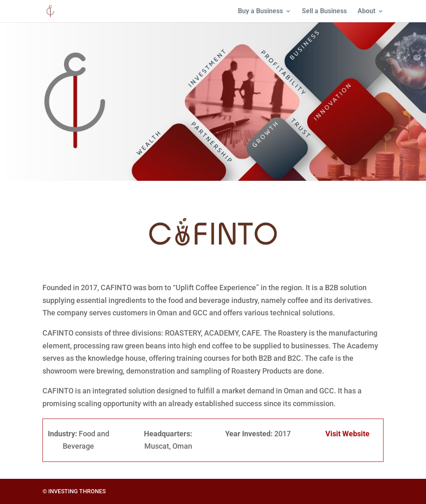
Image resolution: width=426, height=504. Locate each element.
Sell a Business (324, 12)
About (366, 12)
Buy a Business (260, 12)
